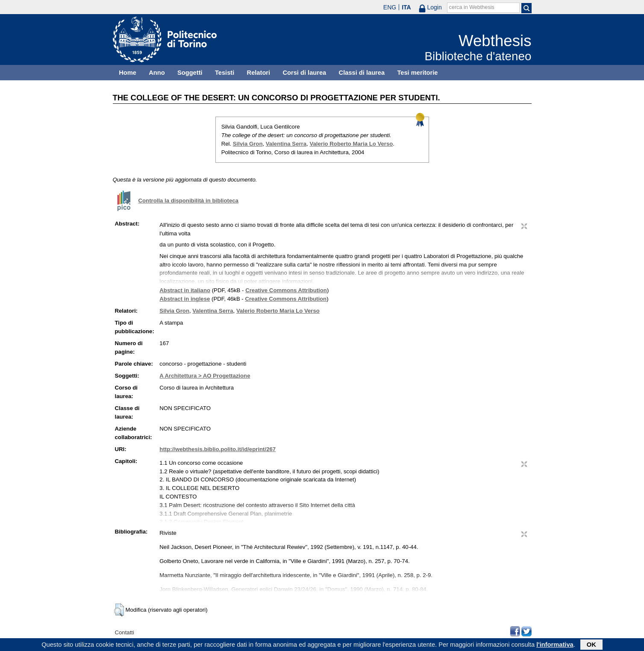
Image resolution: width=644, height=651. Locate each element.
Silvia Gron (248, 144)
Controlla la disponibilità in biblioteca (188, 201)
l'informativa (555, 645)
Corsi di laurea (304, 73)
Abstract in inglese (185, 299)
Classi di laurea (362, 73)
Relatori (259, 73)
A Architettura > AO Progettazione (205, 376)
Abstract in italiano (185, 290)
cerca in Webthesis (472, 7)
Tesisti (225, 73)
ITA (406, 7)
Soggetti (190, 73)
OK (591, 645)
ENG (390, 7)
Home (128, 73)
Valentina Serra (286, 144)
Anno (157, 73)
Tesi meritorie (417, 73)
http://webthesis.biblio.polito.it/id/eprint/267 (218, 449)
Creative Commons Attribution (286, 290)
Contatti (125, 632)
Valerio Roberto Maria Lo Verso (351, 144)
